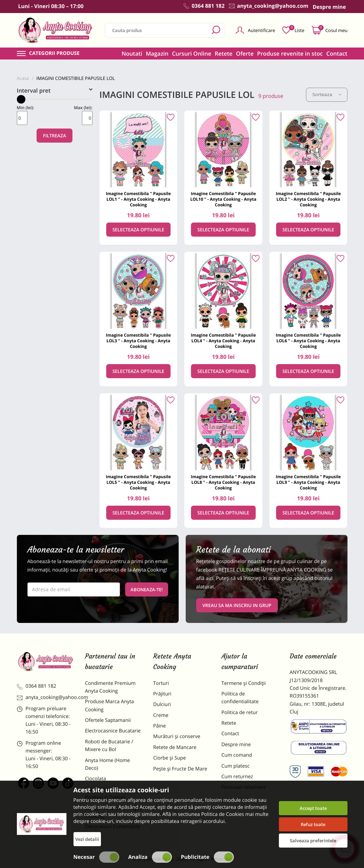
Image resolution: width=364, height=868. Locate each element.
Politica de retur (240, 713)
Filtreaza (55, 136)
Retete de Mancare (175, 747)
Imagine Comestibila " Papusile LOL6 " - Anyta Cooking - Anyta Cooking (308, 341)
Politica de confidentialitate (240, 698)
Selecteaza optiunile (138, 230)
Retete (224, 54)
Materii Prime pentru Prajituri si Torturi (109, 794)
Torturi (161, 683)
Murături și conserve (177, 736)
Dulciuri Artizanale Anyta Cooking (113, 812)
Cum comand (237, 755)
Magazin (157, 54)
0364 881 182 (37, 686)
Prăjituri (162, 694)
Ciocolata (96, 779)
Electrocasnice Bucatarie (113, 731)
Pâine (160, 726)
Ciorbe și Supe (170, 758)
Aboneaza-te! (147, 589)
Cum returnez (237, 777)
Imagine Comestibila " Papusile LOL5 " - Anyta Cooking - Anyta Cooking (138, 482)
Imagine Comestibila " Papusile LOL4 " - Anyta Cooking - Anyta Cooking (223, 341)
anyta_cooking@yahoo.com (46, 697)
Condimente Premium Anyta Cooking (110, 687)
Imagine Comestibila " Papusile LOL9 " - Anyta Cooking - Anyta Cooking (308, 482)
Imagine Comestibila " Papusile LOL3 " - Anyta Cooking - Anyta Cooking (138, 341)
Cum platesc (236, 766)
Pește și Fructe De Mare (180, 769)
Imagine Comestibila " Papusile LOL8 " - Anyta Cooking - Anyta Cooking (223, 482)
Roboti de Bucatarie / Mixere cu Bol (109, 746)
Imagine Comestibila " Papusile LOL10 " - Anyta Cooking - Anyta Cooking (223, 199)
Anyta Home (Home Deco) (108, 764)
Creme (161, 715)
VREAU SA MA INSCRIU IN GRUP (237, 605)
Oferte (245, 54)
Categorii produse (55, 54)
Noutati (132, 54)
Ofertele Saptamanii (108, 720)
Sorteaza (327, 94)
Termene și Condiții (244, 683)
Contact (337, 54)
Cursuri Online (192, 54)
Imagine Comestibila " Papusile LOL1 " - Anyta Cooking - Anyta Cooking (138, 199)
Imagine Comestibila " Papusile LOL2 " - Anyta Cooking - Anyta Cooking (308, 199)
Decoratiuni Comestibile (113, 827)
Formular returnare (244, 787)
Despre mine (236, 745)
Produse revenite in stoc (290, 54)
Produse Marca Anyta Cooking (110, 705)
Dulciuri (162, 704)
